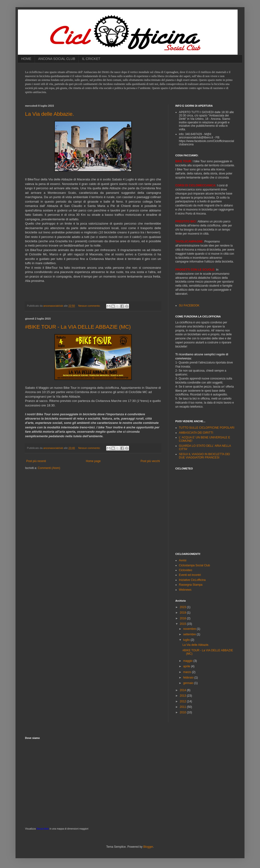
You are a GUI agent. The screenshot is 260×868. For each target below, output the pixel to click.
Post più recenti (36, 461)
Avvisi (183, 560)
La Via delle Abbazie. (49, 114)
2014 (183, 690)
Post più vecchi (150, 461)
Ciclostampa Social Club (194, 565)
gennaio (189, 683)
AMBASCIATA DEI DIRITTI (196, 433)
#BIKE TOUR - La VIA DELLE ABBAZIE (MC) (78, 327)
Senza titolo (43, 829)
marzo (188, 672)
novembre (190, 629)
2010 (183, 712)
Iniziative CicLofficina (192, 580)
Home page (93, 461)
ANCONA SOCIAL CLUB (57, 59)
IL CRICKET (91, 59)
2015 (183, 624)
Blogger (148, 847)
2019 (183, 613)
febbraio (189, 678)
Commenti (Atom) (49, 468)
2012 (183, 701)
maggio (188, 661)
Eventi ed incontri (190, 575)
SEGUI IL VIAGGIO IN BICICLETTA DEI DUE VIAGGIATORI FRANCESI (204, 456)
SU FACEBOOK (189, 305)
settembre (190, 634)
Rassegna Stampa (191, 585)
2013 (183, 696)
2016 (183, 618)
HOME (26, 59)
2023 (183, 607)
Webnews (185, 590)
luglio (187, 640)
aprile (187, 666)
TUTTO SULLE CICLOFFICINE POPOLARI (207, 428)
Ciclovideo (185, 570)
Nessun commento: (90, 306)
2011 (183, 707)
